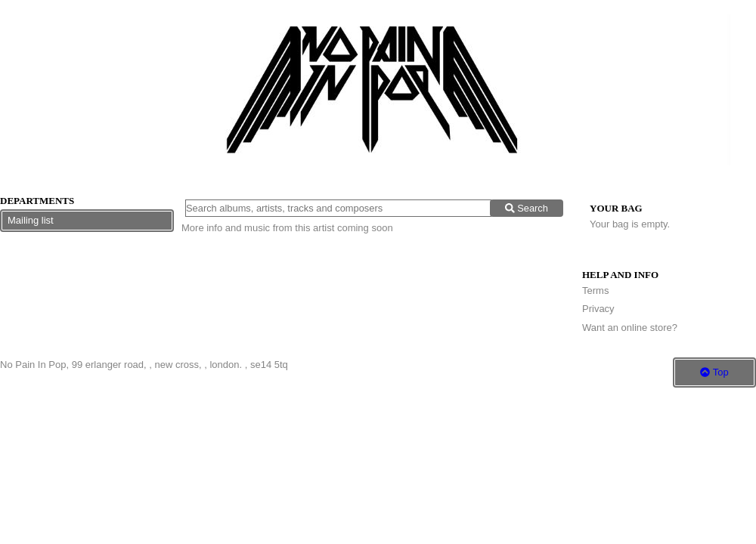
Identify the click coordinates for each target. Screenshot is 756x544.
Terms (595, 291)
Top (714, 372)
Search (527, 208)
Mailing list (31, 220)
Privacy (598, 309)
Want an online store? (630, 328)
